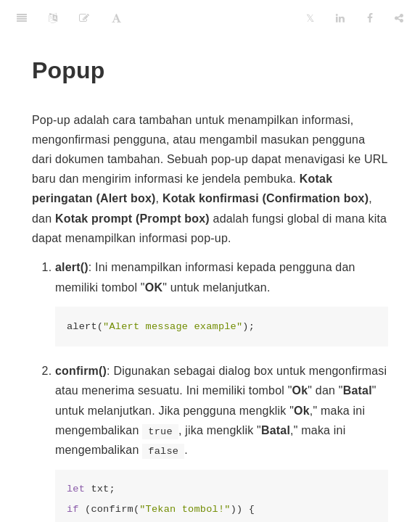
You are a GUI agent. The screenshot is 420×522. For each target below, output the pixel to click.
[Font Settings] (116, 18)
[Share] (399, 18)
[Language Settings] (53, 18)
